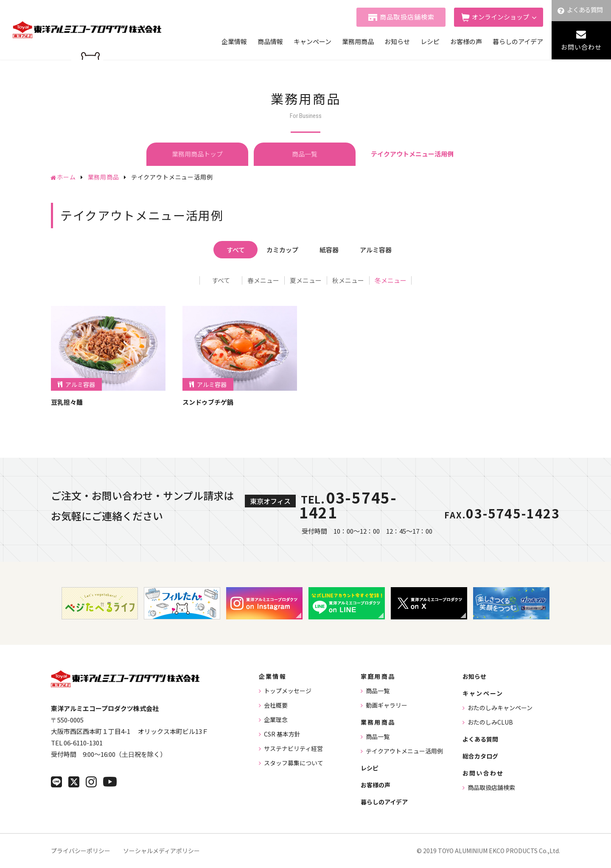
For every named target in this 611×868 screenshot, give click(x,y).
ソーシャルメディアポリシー (161, 851)
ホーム (66, 177)
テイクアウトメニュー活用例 (404, 751)
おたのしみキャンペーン (500, 708)
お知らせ (397, 41)
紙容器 (329, 250)
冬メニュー (391, 280)
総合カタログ (480, 756)
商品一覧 (305, 154)
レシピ (430, 41)
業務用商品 (358, 41)
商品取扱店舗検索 (407, 17)
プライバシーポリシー (81, 851)
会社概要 (276, 705)
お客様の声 (466, 41)
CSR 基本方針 (282, 734)
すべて (236, 250)
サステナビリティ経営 (293, 748)
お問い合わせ (581, 47)
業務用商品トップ (197, 154)
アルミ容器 (376, 250)
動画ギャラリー (387, 705)
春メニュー (263, 280)
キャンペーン (313, 41)
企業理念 (276, 720)
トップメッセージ (288, 691)
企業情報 (234, 41)
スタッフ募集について (294, 763)
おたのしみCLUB (490, 722)
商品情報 (270, 41)
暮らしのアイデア (518, 41)
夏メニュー (306, 280)
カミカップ (282, 250)
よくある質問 (585, 10)
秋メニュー (348, 280)
